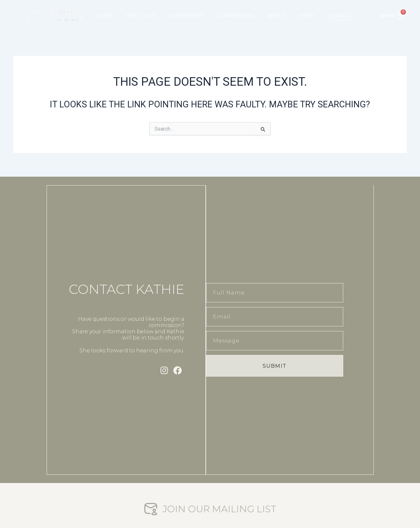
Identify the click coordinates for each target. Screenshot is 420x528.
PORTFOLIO (141, 10)
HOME (104, 10)
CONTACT (339, 10)
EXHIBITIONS (186, 10)
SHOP (306, 10)
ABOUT (276, 10)
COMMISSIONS (235, 10)
